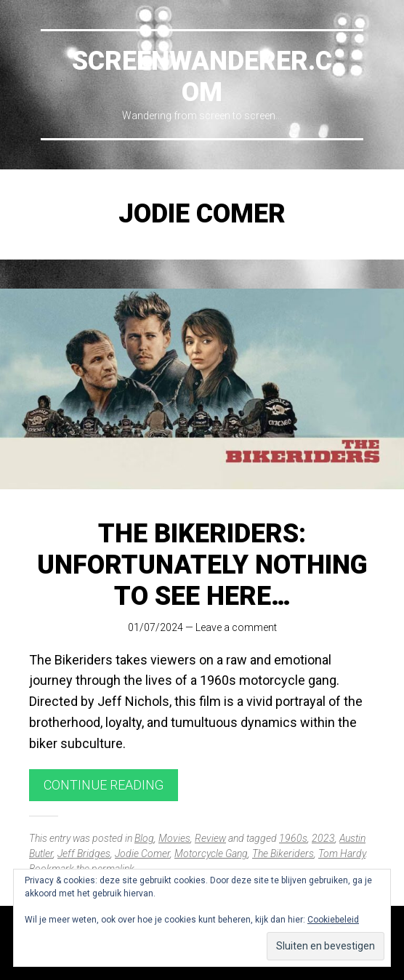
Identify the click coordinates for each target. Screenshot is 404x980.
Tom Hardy (342, 854)
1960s (293, 838)
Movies (174, 838)
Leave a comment (236, 627)
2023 (323, 838)
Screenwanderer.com (202, 77)
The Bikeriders (283, 854)
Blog (144, 838)
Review (210, 838)
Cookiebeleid (333, 920)
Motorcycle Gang (211, 854)
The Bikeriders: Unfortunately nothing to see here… (202, 565)
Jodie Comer (142, 854)
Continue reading (104, 785)
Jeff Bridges (84, 854)
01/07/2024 (155, 627)
